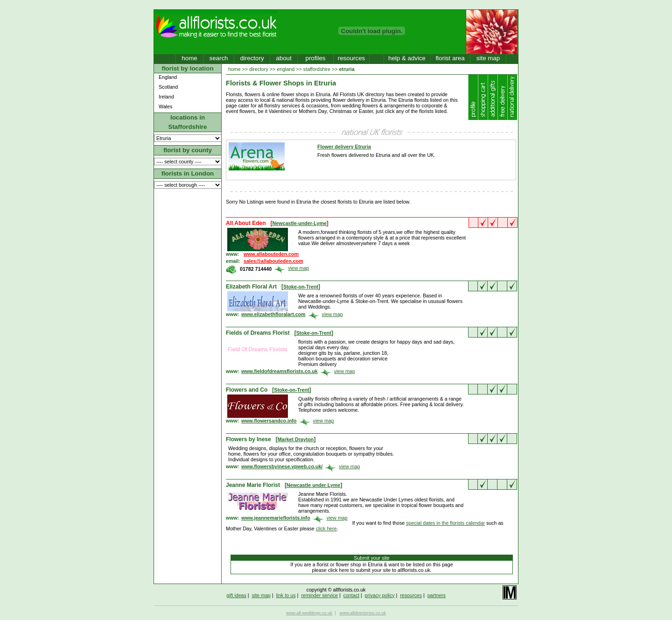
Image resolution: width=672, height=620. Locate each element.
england (286, 69)
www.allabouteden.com (271, 254)
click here (326, 528)
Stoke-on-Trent (301, 287)
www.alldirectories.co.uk (363, 613)
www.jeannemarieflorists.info (276, 518)
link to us (286, 595)
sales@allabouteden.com (273, 261)
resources (352, 58)
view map (298, 268)
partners (437, 595)
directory (252, 58)
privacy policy (380, 595)
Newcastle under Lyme (313, 485)
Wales (165, 106)
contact (351, 595)
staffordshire (317, 69)
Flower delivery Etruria (344, 147)
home (189, 58)
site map (488, 58)
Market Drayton (296, 439)
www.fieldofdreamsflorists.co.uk (280, 371)
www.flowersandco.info (269, 421)
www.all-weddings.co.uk (309, 613)
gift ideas (236, 595)
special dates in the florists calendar (445, 523)
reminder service (319, 595)
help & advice (407, 58)
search (218, 58)
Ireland (166, 97)
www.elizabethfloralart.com (273, 314)
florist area (450, 58)
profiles (316, 58)
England (168, 77)
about (283, 58)
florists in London (188, 173)
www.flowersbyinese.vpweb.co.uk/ (282, 466)
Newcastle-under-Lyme (300, 223)
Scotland (168, 87)
